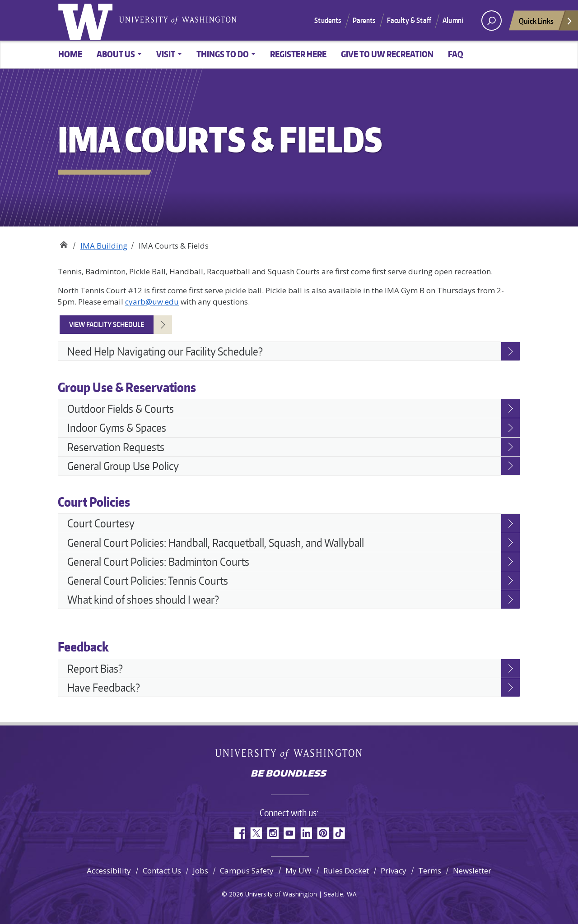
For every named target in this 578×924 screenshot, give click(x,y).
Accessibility (109, 871)
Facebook (239, 833)
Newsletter (472, 871)
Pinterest (323, 833)
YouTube (289, 833)
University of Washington (87, 20)
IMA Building (104, 246)
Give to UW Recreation (387, 54)
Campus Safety (247, 871)
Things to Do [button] (223, 54)
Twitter (256, 833)
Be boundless (289, 774)
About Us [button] (116, 54)
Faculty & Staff (409, 20)
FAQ (456, 54)
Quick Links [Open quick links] (546, 23)
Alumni (453, 20)
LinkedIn (306, 833)
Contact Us (162, 871)
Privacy (394, 871)
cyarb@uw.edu (152, 302)
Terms (430, 871)
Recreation (63, 243)
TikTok (339, 833)
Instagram (273, 833)
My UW (298, 871)
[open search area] (492, 21)
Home (70, 54)
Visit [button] (166, 54)
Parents (364, 20)
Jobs (200, 871)
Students (328, 20)
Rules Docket (346, 871)
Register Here (298, 54)
